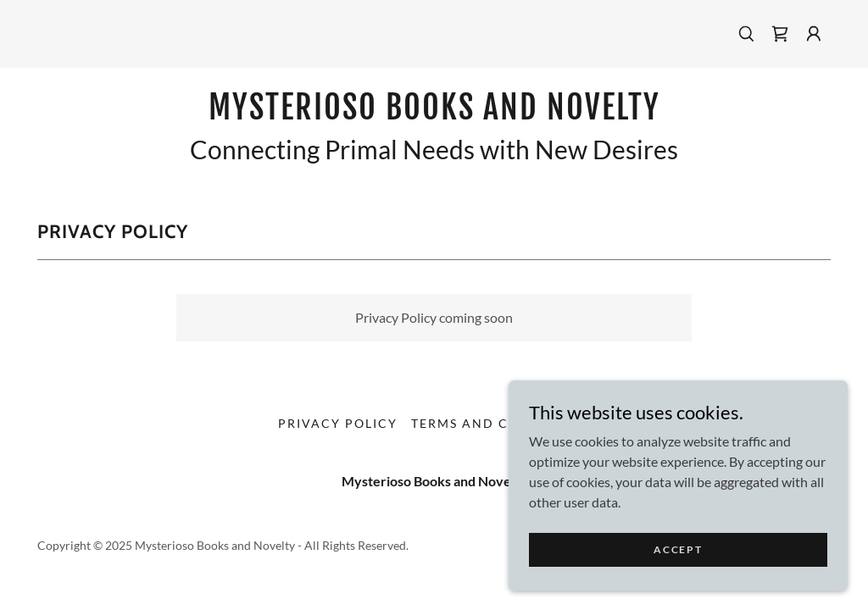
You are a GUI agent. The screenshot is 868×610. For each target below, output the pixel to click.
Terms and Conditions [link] (501, 423)
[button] (814, 34)
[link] (780, 34)
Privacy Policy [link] (338, 423)
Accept (678, 572)
